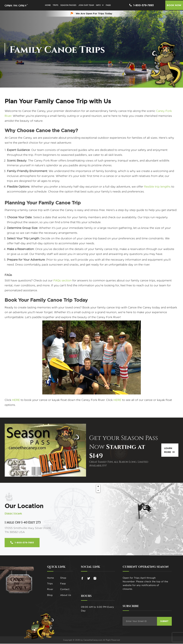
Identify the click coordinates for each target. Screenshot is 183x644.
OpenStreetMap (167, 554)
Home (47, 5)
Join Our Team (86, 5)
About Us (66, 599)
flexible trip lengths (157, 187)
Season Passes (68, 5)
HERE (16, 400)
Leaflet (153, 554)
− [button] (98, 490)
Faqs (63, 585)
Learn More (169, 450)
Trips (55, 5)
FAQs (108, 5)
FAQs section (62, 280)
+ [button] (98, 486)
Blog (50, 599)
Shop (63, 578)
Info (98, 5)
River (50, 592)
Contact (65, 592)
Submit (164, 622)
